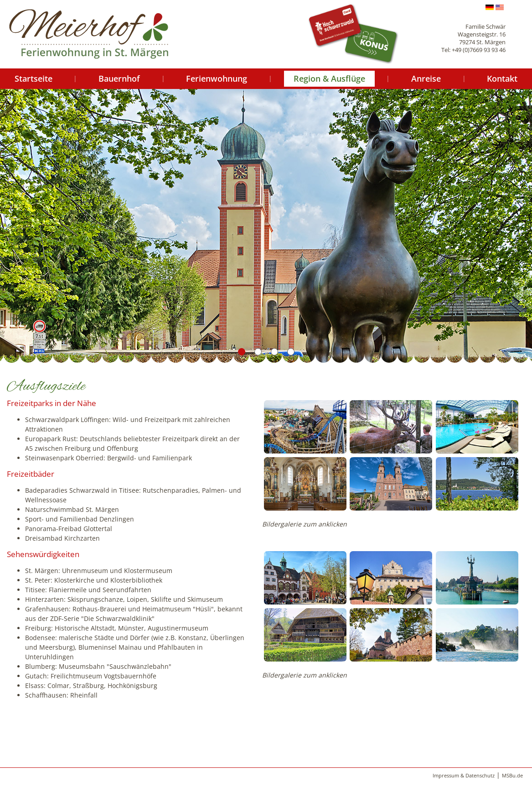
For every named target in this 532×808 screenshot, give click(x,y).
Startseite (34, 78)
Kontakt (502, 78)
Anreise (426, 78)
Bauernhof (119, 78)
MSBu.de (512, 775)
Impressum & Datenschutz (464, 775)
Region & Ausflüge (329, 78)
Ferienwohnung (217, 78)
